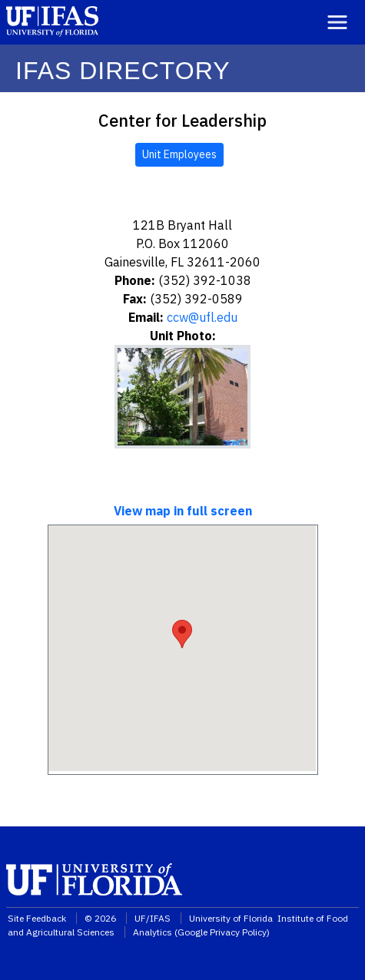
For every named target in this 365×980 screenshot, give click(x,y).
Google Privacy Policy (222, 932)
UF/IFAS (153, 918)
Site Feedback (37, 918)
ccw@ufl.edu (202, 317)
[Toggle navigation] (337, 22)
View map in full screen (183, 511)
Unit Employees (179, 154)
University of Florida (232, 918)
